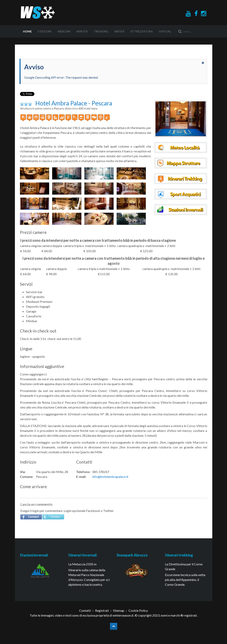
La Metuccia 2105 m (82, 564)
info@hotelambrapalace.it (110, 477)
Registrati (102, 610)
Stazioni (45, 31)
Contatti (85, 610)
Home (27, 31)
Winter (82, 31)
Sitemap (119, 610)
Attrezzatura (142, 31)
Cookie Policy (138, 610)
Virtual (165, 31)
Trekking (101, 31)
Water (119, 31)
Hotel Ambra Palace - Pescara (74, 103)
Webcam (64, 31)
